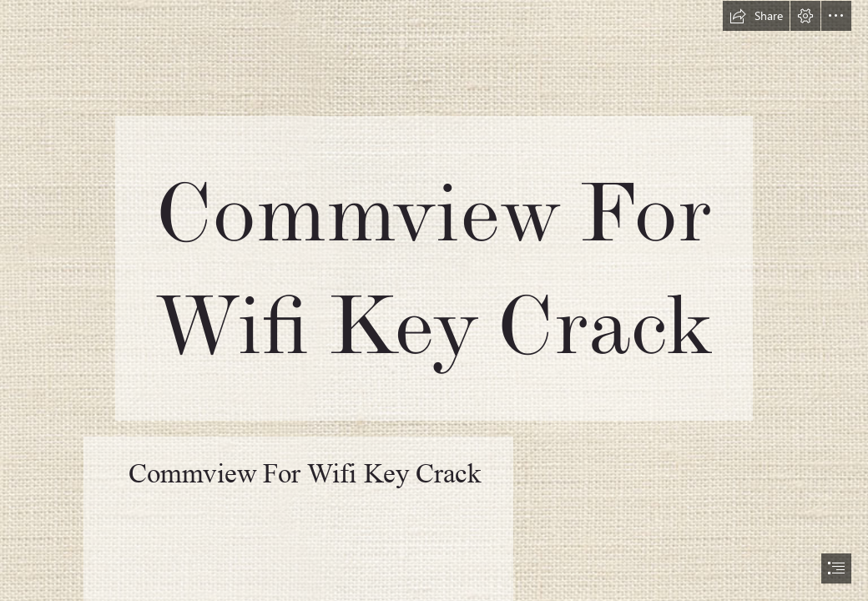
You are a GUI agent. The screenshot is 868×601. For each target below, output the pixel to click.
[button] (756, 16)
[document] (434, 300)
